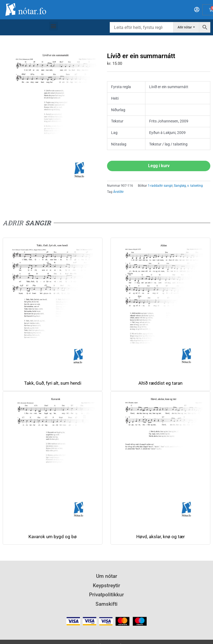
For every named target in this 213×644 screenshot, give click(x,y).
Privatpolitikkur (106, 595)
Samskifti (106, 604)
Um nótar (107, 576)
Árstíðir (118, 192)
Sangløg (180, 186)
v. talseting (195, 186)
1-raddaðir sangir (160, 186)
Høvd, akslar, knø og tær (161, 537)
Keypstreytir (106, 585)
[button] (54, 26)
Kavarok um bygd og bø (53, 537)
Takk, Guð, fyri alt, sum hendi (53, 383)
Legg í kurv (159, 166)
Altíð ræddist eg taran (160, 383)
